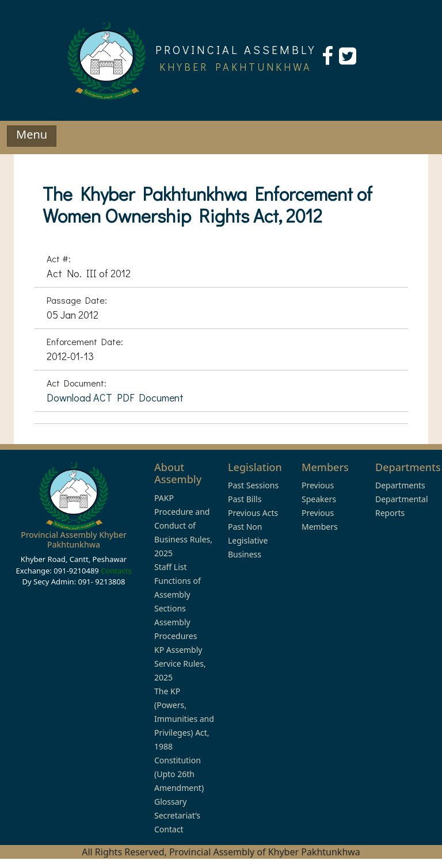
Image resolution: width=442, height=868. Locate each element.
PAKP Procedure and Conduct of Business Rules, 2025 (183, 525)
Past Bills (245, 499)
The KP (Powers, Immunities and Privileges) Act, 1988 (184, 719)
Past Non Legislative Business (248, 540)
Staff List (171, 567)
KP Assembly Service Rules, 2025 (180, 664)
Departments (400, 485)
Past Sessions (253, 485)
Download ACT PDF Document (115, 397)
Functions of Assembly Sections (178, 594)
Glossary (170, 802)
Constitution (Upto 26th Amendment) (179, 774)
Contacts (116, 571)
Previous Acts (253, 513)
